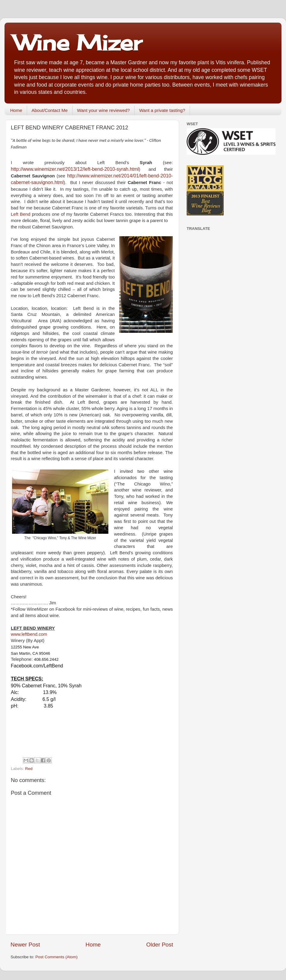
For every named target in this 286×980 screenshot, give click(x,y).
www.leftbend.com (29, 634)
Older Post (160, 945)
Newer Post (25, 945)
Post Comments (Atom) (57, 957)
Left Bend (21, 214)
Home (16, 110)
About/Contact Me (50, 110)
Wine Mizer (78, 43)
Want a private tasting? (162, 110)
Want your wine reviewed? (103, 110)
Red (29, 769)
